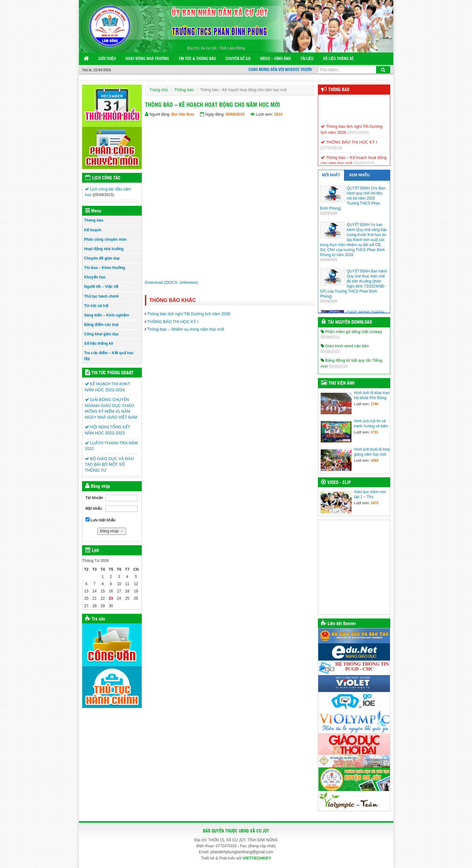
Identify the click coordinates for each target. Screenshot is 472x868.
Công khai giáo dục (102, 334)
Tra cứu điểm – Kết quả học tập (109, 356)
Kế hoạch (93, 230)
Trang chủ (159, 90)
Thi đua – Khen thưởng (105, 268)
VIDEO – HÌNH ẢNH (275, 59)
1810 (278, 114)
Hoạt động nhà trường (147, 59)
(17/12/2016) (331, 152)
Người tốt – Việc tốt (101, 287)
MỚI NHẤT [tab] (331, 175)
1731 (375, 432)
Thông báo (94, 220)
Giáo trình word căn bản (345, 346)
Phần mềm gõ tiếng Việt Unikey (352, 332)
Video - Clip (339, 483)
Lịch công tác (106, 178)
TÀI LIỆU (307, 59)
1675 (375, 503)
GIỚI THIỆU (107, 59)
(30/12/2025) (358, 136)
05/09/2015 (235, 114)
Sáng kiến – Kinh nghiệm (107, 315)
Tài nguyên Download (350, 322)
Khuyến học (95, 277)
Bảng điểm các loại (102, 325)
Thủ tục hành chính (102, 296)
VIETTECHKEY (257, 858)
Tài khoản (94, 498)
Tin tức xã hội (96, 306)
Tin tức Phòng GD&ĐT (113, 373)
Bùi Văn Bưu (183, 114)
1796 (375, 404)
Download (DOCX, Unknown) (172, 282)
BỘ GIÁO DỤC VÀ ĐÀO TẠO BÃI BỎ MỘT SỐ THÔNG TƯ (110, 464)
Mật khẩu (94, 508)
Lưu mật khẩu (101, 520)
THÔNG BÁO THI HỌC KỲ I (173, 322)
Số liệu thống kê (338, 59)
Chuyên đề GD (238, 59)
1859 (375, 460)
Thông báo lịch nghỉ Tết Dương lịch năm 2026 (189, 314)
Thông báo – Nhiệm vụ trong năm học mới (186, 329)
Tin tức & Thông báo (197, 59)
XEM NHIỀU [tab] (359, 175)
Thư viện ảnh (342, 383)
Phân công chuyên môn (106, 239)
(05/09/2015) (103, 195)
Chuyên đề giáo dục (102, 258)
